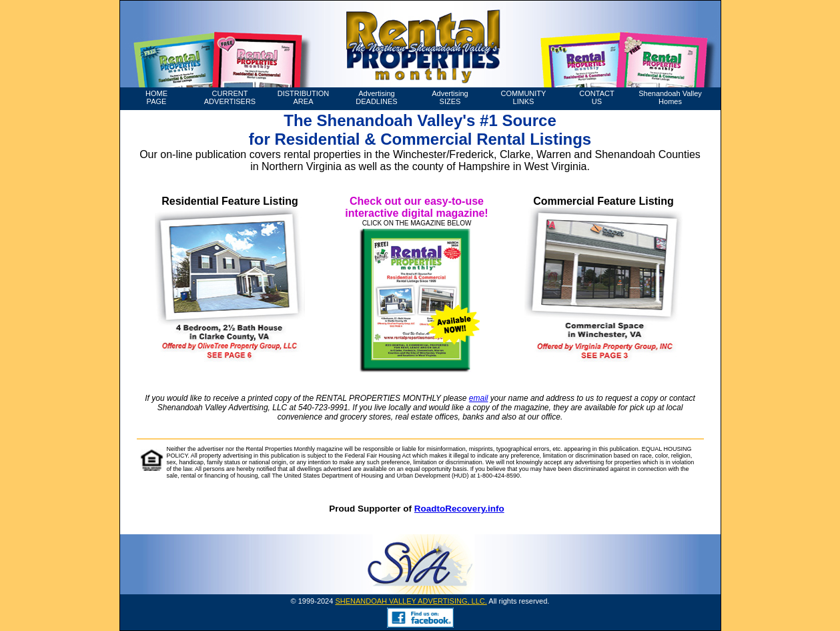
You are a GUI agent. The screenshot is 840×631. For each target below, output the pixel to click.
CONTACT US (596, 97)
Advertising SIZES (450, 97)
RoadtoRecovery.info (459, 509)
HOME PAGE (156, 97)
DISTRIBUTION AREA (304, 97)
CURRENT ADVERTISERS (230, 97)
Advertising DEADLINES (376, 97)
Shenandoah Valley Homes (670, 97)
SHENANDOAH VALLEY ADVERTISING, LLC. (411, 601)
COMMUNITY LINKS (524, 97)
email (479, 398)
